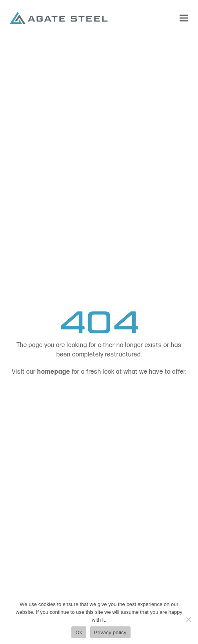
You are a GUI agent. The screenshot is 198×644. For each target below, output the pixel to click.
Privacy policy (110, 632)
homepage (54, 372)
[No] (188, 619)
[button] (184, 18)
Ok (79, 632)
